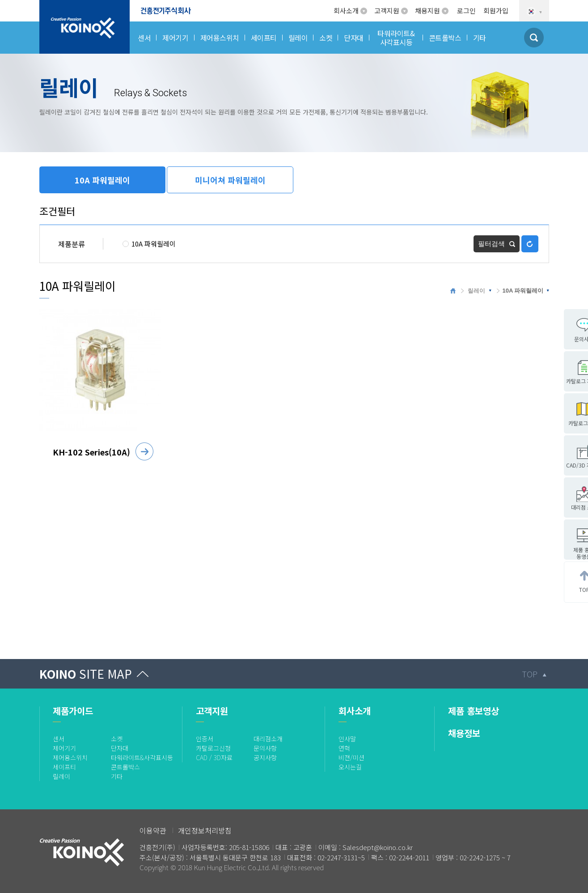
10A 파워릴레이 (102, 180)
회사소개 (346, 11)
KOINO (86, 674)
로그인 (466, 11)
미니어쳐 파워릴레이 (230, 180)
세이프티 (64, 767)
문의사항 (265, 748)
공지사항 (265, 757)
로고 (46, 5)
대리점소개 (268, 739)
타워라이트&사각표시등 (142, 757)
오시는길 (350, 767)
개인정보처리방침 (205, 830)
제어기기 (64, 748)
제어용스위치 (70, 757)
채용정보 (464, 733)
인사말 (347, 739)
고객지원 (387, 11)
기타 (117, 776)
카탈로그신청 (213, 748)
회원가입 (496, 11)
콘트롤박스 (125, 767)
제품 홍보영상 (474, 711)
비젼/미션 (351, 757)
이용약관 (153, 830)
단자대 (120, 748)
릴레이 (476, 291)
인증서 (205, 739)
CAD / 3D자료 (214, 757)
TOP (530, 674)
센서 (59, 739)
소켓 (117, 739)
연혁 (344, 748)
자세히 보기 (144, 451)
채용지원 (427, 11)
